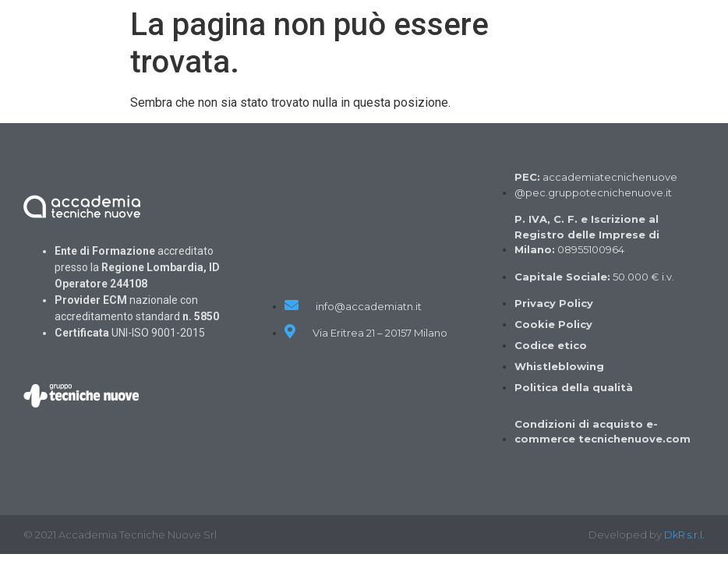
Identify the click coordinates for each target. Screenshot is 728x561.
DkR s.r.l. (684, 535)
